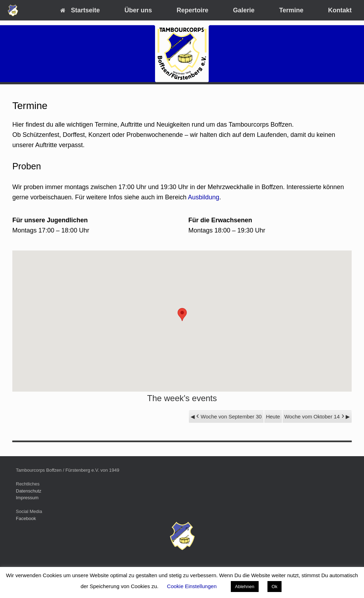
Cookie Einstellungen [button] (192, 586)
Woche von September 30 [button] (228, 417)
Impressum (27, 498)
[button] (182, 315)
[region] (182, 54)
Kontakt (340, 10)
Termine (291, 10)
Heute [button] (273, 416)
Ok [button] (275, 587)
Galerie (244, 10)
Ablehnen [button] (245, 587)
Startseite (80, 10)
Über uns (138, 10)
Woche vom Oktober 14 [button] (315, 417)
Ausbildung (203, 197)
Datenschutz (29, 491)
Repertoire (192, 10)
